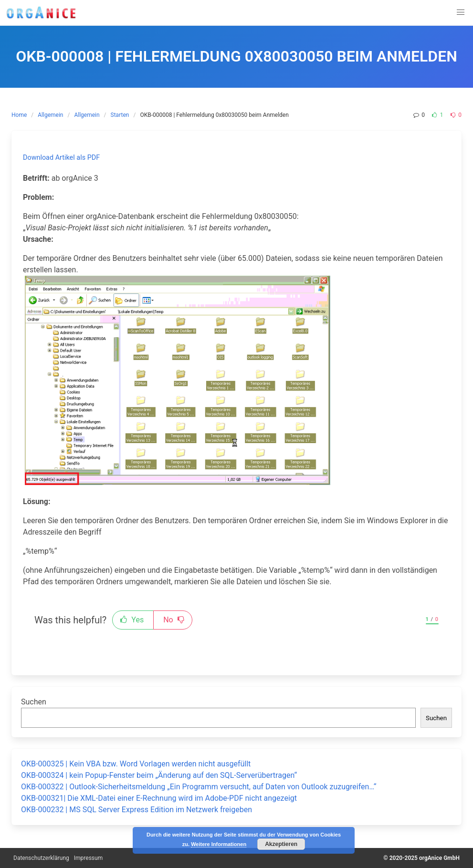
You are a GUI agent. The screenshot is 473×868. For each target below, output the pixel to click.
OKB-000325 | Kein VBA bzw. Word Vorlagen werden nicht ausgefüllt (136, 764)
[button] (461, 12)
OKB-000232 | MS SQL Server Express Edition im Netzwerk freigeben (137, 810)
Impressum (88, 858)
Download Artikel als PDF (61, 158)
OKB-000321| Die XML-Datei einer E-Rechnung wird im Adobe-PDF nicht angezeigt (159, 798)
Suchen (34, 702)
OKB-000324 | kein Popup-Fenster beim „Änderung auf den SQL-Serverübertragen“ (159, 775)
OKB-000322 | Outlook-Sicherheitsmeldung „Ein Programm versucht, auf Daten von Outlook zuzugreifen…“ (199, 787)
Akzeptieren (281, 844)
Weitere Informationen (219, 844)
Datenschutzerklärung (41, 858)
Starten (120, 115)
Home (19, 115)
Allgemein (50, 115)
